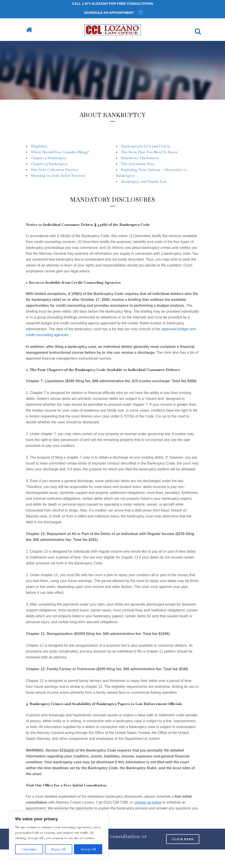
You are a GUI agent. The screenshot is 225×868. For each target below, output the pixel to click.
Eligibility (39, 146)
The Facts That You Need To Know (149, 152)
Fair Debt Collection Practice (55, 170)
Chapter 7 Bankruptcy (49, 158)
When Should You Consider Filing (59, 152)
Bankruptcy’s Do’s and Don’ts (145, 146)
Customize (29, 849)
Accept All (88, 849)
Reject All (58, 849)
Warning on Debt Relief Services (58, 176)
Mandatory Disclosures (140, 158)
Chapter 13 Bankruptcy (49, 164)
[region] (59, 835)
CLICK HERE (183, 839)
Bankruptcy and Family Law (144, 181)
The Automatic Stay (138, 164)
